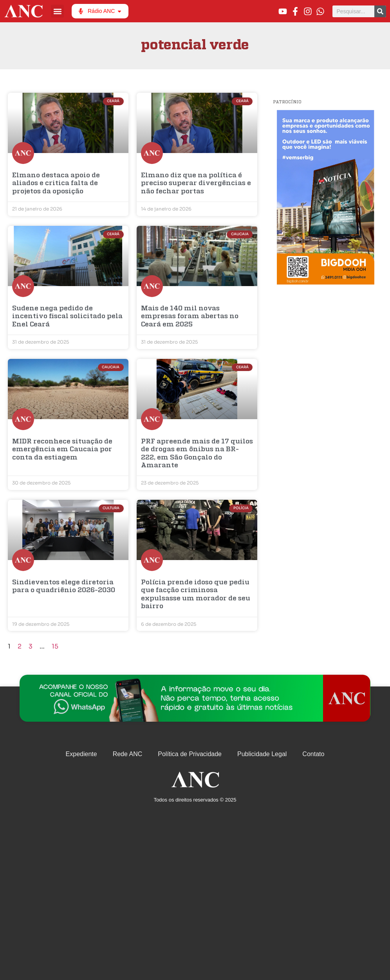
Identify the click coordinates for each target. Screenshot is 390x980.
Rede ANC (128, 754)
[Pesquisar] (380, 11)
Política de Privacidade (190, 754)
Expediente (81, 754)
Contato (313, 754)
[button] (57, 11)
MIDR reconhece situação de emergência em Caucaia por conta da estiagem (62, 450)
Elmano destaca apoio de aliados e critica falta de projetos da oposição (56, 184)
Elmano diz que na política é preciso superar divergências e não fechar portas (196, 184)
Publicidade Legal (262, 754)
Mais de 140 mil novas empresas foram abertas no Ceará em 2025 (190, 317)
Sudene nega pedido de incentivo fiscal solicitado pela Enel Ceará (67, 317)
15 (55, 646)
